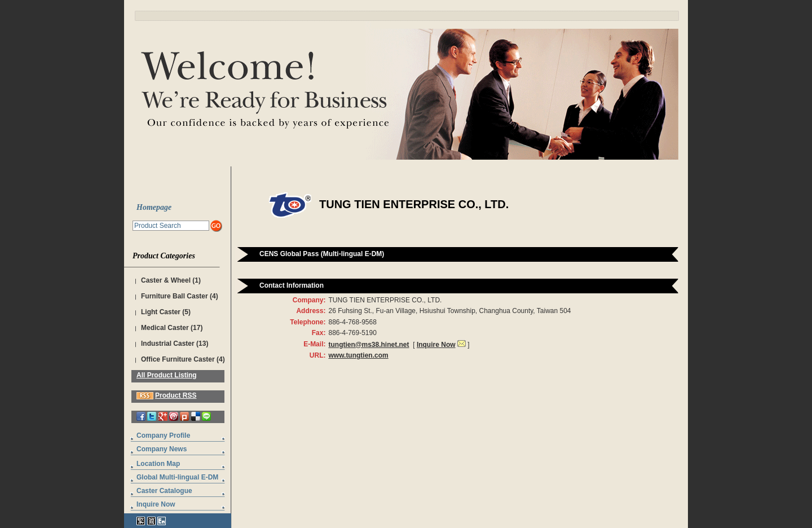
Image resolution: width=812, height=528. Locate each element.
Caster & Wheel (166, 280)
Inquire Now (156, 504)
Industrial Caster (168, 344)
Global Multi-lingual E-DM (177, 477)
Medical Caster (165, 328)
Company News (162, 449)
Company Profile (163, 435)
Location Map (158, 464)
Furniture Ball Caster (175, 296)
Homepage (154, 207)
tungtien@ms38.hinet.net (369, 345)
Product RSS (176, 395)
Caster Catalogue (164, 491)
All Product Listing (167, 375)
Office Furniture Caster (178, 359)
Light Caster (161, 312)
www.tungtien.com (358, 355)
